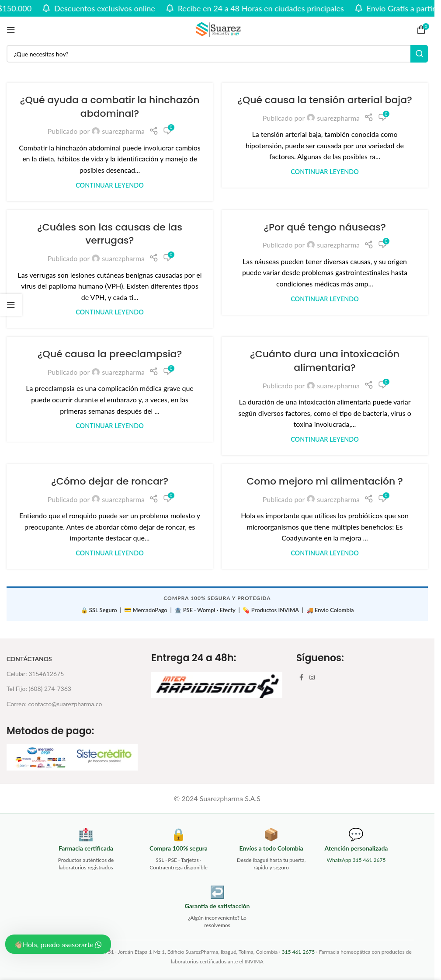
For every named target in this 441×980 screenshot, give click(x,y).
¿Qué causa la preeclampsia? (110, 354)
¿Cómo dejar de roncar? (110, 481)
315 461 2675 (298, 952)
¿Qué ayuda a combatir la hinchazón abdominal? (110, 107)
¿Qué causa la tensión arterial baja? (325, 100)
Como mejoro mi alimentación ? (325, 481)
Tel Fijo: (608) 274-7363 (39, 689)
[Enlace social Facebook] (302, 678)
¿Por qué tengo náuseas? (325, 227)
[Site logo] (217, 29)
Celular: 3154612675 (35, 674)
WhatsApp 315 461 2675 (356, 860)
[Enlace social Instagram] (312, 678)
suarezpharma (123, 131)
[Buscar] (217, 54)
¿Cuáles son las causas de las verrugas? (110, 234)
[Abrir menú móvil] (11, 30)
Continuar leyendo (109, 185)
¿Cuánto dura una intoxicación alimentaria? (325, 361)
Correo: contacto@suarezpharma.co (54, 704)
